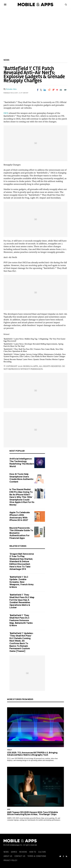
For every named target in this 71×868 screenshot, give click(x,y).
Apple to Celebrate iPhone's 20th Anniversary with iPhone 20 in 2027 (20, 516)
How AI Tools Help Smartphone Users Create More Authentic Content (21, 478)
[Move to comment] (65, 90)
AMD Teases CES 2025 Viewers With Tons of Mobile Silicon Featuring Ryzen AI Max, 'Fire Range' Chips (32, 813)
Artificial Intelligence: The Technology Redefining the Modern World (22, 462)
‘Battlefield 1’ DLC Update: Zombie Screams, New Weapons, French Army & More (22, 582)
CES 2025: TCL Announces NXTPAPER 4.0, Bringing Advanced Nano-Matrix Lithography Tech (32, 754)
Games (14, 852)
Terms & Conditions (37, 856)
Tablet (10, 750)
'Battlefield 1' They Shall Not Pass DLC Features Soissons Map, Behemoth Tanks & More (21, 620)
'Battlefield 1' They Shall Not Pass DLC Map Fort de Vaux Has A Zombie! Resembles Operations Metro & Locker (22, 601)
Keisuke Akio (11, 89)
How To (33, 852)
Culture (42, 852)
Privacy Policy (10, 860)
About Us (8, 856)
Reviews (23, 852)
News (6, 60)
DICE (6, 113)
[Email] (61, 90)
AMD (9, 809)
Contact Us (20, 856)
